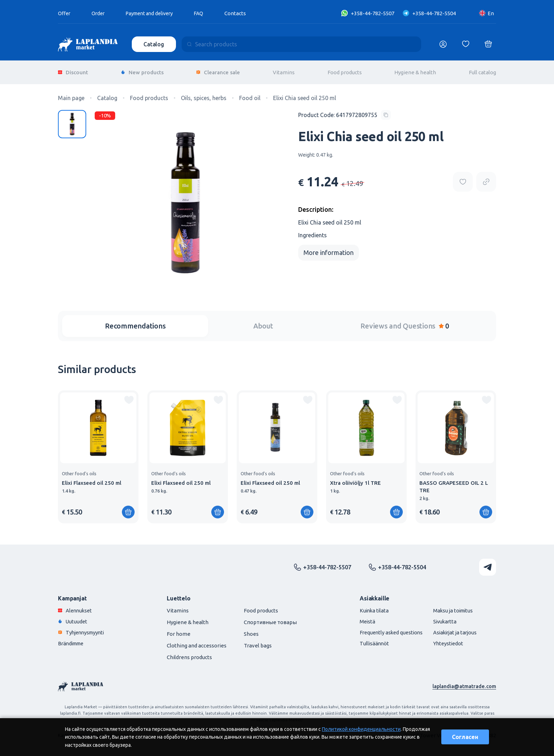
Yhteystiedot (446, 640)
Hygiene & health (415, 71)
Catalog (154, 44)
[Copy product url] (486, 178)
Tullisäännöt (368, 640)
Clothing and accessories (197, 642)
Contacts (244, 13)
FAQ (207, 13)
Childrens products (189, 654)
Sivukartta (442, 618)
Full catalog (482, 71)
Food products (345, 71)
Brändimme (72, 640)
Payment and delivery (154, 13)
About (263, 322)
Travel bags (258, 642)
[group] (98, 453)
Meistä (361, 618)
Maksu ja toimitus (451, 607)
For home (179, 630)
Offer (65, 13)
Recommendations (135, 322)
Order (100, 13)
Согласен (465, 737)
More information (329, 249)
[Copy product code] (344, 111)
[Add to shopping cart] (128, 508)
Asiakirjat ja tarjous (453, 629)
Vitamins (284, 71)
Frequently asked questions (386, 629)
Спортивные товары (270, 619)
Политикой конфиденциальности (361, 729)
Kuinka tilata (369, 607)
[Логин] (443, 44)
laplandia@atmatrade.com (464, 683)
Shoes (251, 630)
